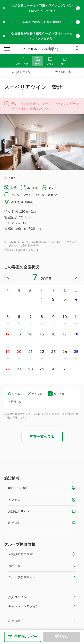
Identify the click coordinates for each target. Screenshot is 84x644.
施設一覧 (42, 566)
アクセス (42, 500)
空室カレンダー (23, 637)
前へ (8, 277)
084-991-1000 (42, 488)
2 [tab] (42, 167)
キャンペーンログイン (42, 606)
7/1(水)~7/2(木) (22, 72)
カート (65, 61)
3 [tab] (45, 167)
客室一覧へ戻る (42, 437)
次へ (76, 277)
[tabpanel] (42, 142)
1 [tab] (39, 167)
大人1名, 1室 (63, 72)
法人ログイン (42, 597)
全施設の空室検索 (42, 554)
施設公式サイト (42, 511)
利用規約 (42, 523)
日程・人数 (22, 61)
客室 (38, 61)
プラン (50, 61)
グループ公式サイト (42, 577)
